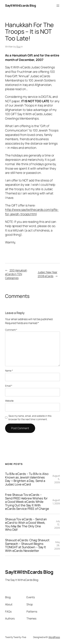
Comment (11, 330)
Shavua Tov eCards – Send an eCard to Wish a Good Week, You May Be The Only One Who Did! (26, 524)
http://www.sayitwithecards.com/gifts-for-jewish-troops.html (32, 212)
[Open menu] (58, 6)
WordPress (54, 637)
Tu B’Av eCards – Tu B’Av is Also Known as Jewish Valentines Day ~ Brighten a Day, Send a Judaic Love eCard (27, 479)
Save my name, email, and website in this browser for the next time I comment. (30, 418)
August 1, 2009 (56, 502)
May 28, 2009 (57, 545)
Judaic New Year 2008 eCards (48, 274)
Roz (18, 47)
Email (9, 386)
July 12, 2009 (57, 524)
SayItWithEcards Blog (20, 5)
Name (9, 371)
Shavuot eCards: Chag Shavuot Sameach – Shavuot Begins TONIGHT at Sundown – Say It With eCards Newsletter (27, 545)
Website (9, 401)
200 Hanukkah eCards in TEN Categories (16, 274)
